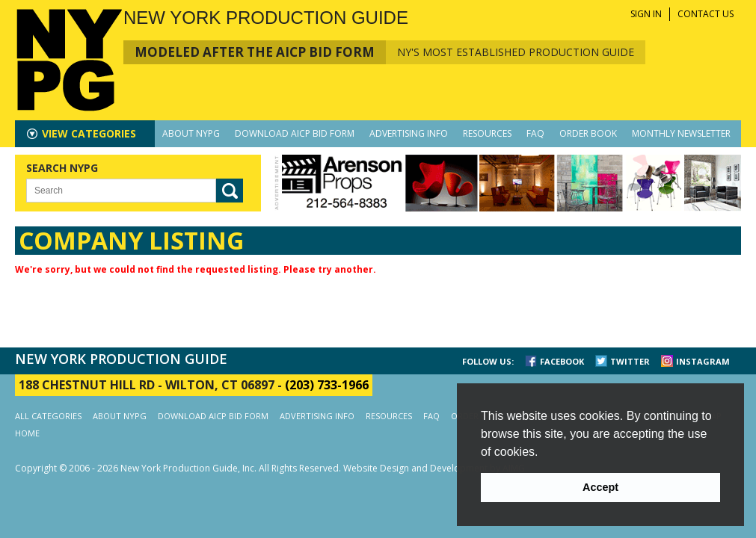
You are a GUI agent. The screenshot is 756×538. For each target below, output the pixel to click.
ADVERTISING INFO (409, 133)
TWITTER (630, 361)
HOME (27, 433)
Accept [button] (600, 487)
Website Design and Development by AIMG (434, 468)
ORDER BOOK (588, 133)
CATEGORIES (89, 133)
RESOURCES (487, 133)
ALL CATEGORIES (48, 416)
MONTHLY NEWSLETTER (681, 133)
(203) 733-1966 (327, 385)
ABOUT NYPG (191, 133)
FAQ (535, 133)
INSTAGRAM (703, 361)
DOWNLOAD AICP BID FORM (295, 133)
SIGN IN (646, 14)
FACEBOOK (562, 361)
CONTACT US (706, 14)
